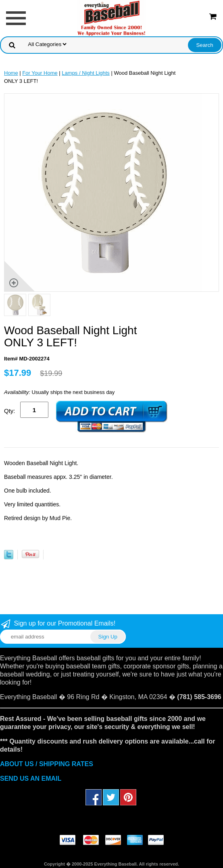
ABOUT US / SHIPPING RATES (47, 764)
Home (11, 73)
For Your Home (40, 73)
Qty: (10, 411)
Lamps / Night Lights (86, 73)
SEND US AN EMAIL (31, 778)
